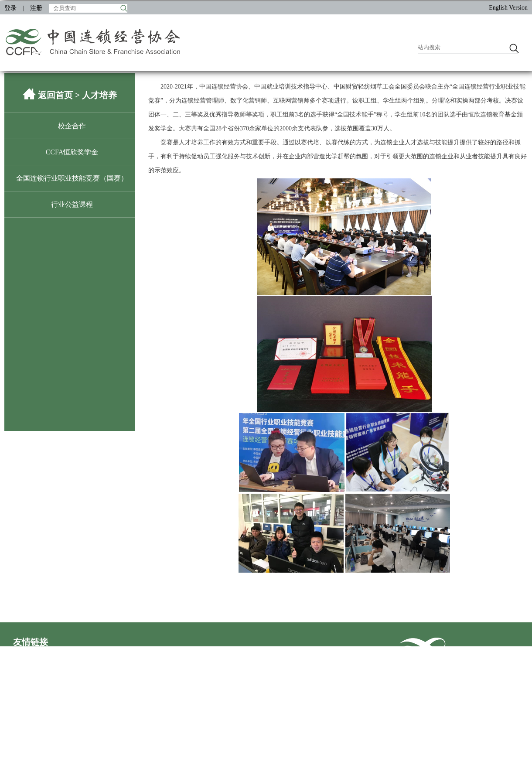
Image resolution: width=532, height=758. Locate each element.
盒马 (19, 723)
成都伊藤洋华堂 (314, 723)
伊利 (242, 723)
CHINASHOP (310, 737)
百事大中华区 (143, 737)
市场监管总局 (310, 653)
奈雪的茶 (25, 737)
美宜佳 (246, 695)
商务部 (190, 653)
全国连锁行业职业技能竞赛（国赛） (72, 178)
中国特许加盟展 (34, 751)
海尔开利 (81, 737)
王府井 (301, 709)
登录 (10, 8)
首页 (377, 686)
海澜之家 (193, 709)
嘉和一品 (304, 681)
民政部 (78, 653)
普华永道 (249, 737)
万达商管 (304, 667)
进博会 (134, 751)
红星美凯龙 (196, 737)
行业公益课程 (72, 204)
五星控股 (193, 695)
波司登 (190, 723)
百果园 (134, 695)
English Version (508, 8)
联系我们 (428, 686)
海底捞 (78, 723)
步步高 (78, 681)
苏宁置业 (137, 709)
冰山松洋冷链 (255, 709)
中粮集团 (81, 709)
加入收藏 (399, 686)
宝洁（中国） (87, 695)
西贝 (131, 723)
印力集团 (137, 667)
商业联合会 (28, 667)
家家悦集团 (28, 681)
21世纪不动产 (143, 681)
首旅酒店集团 (31, 695)
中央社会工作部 (34, 653)
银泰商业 (25, 709)
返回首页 (55, 95)
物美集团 (304, 695)
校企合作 (72, 126)
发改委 (134, 653)
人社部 (246, 653)
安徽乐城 (193, 667)
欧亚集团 (81, 667)
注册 (36, 8)
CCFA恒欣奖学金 (72, 152)
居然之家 (249, 667)
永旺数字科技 (255, 681)
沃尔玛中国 (196, 681)
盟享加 (78, 751)
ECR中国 (193, 751)
